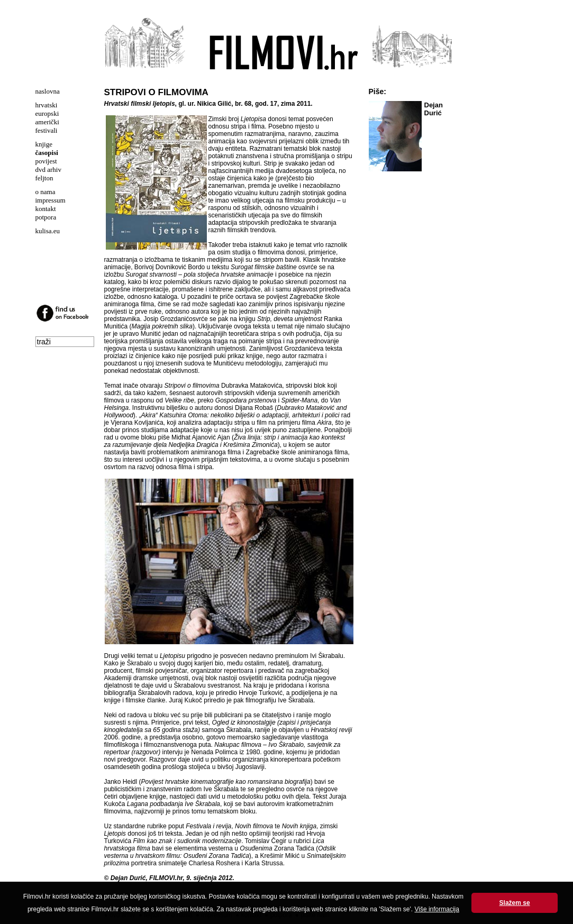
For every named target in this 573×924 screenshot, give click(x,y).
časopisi (47, 153)
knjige (44, 144)
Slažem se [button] (515, 903)
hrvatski (47, 105)
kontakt (46, 209)
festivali (47, 130)
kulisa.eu (48, 231)
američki (47, 122)
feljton (44, 178)
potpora (46, 217)
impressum (51, 200)
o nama (46, 192)
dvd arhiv (48, 170)
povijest (46, 161)
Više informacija (436, 909)
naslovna (48, 91)
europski (47, 113)
